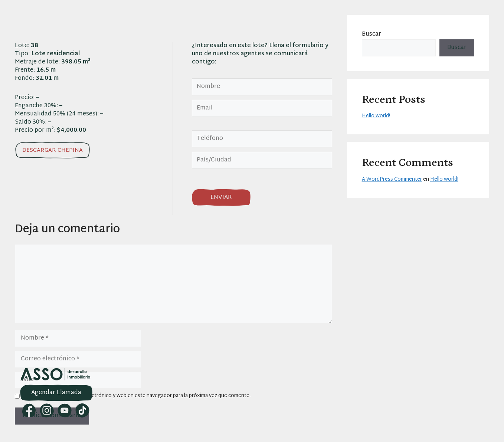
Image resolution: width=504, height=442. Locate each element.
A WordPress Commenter (392, 179)
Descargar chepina (53, 150)
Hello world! (376, 116)
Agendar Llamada (56, 393)
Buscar (372, 34)
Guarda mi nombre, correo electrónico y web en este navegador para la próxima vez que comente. (137, 396)
